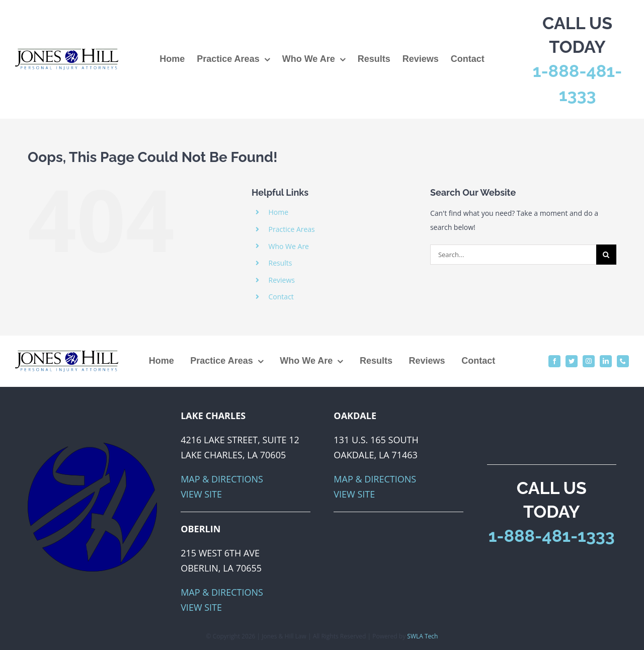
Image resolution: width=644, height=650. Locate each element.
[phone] (623, 361)
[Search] (606, 255)
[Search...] (513, 255)
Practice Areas (292, 229)
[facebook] (554, 361)
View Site (201, 494)
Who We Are (289, 246)
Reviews (282, 280)
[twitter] (572, 361)
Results (280, 263)
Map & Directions (222, 479)
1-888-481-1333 (552, 536)
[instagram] (589, 361)
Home (279, 212)
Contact (281, 297)
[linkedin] (606, 361)
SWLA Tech (422, 636)
